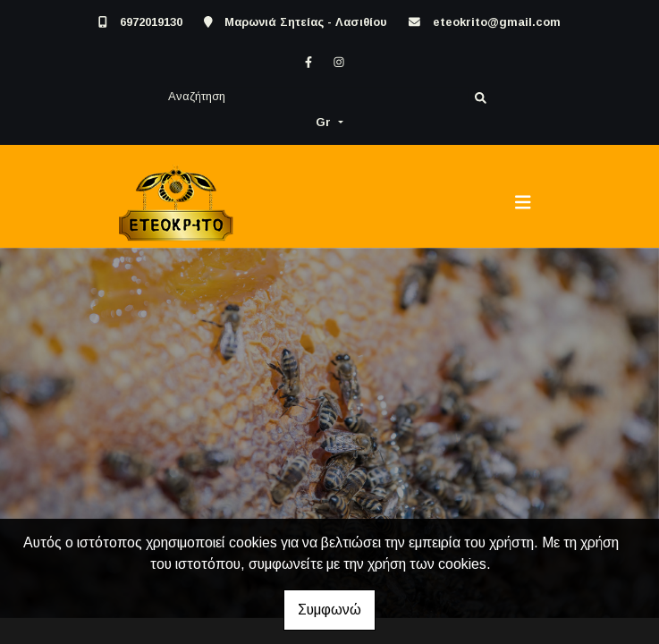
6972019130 (151, 22)
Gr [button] (325, 122)
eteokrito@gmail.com (497, 22)
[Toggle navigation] (523, 203)
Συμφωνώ (329, 610)
